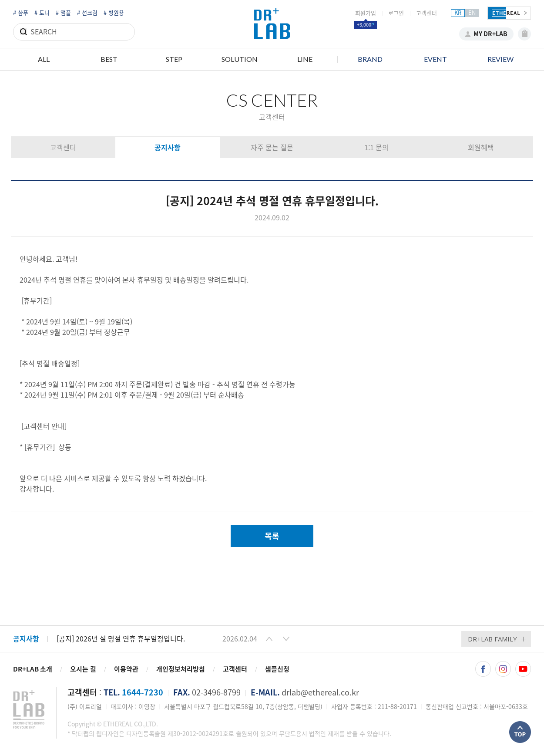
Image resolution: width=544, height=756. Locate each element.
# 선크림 (87, 13)
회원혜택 (481, 148)
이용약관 (126, 669)
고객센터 (426, 13)
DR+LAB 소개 (33, 669)
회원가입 (366, 13)
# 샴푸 (21, 13)
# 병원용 (114, 13)
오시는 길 (83, 669)
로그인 (396, 13)
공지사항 (168, 148)
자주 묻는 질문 (272, 148)
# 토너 (42, 13)
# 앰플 (63, 13)
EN (472, 13)
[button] (269, 639)
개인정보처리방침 (181, 669)
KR (458, 13)
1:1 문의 (376, 148)
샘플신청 (277, 669)
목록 (272, 536)
